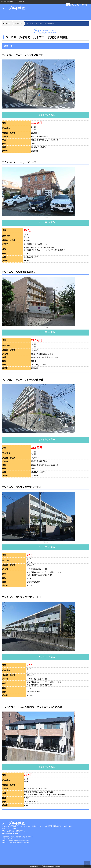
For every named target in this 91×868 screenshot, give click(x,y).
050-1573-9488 (79, 5)
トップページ (7, 24)
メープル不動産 (13, 8)
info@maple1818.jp (10, 833)
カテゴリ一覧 (18, 24)
